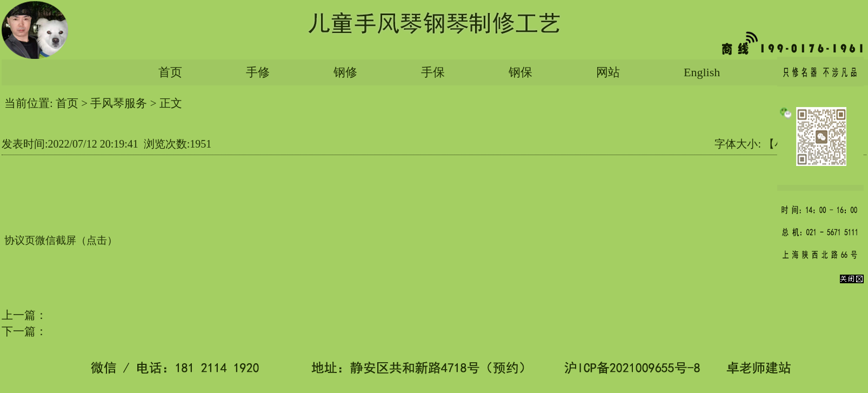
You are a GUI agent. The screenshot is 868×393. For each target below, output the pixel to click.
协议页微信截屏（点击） (61, 240)
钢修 (345, 72)
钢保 (520, 72)
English (702, 72)
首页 (170, 72)
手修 (258, 72)
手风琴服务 (119, 103)
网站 (608, 72)
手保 (433, 72)
